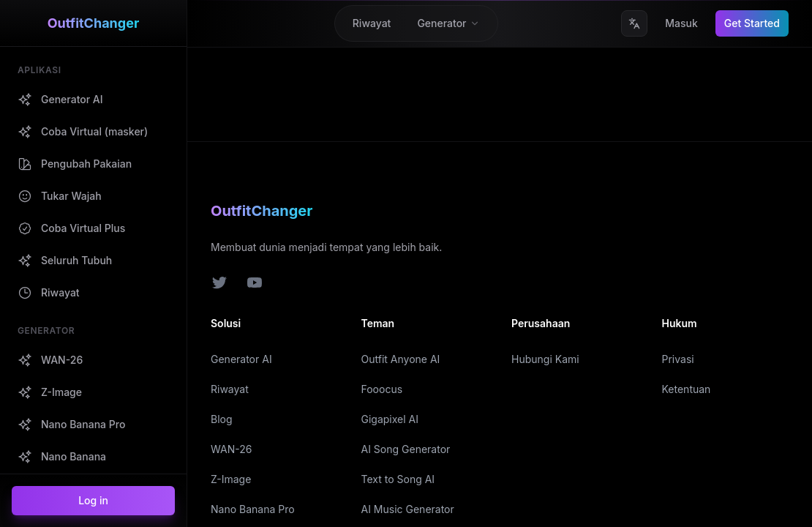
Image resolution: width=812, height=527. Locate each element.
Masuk (681, 23)
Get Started (752, 23)
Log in (93, 500)
